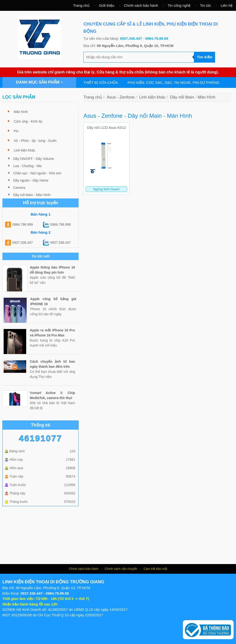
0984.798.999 (23, 224)
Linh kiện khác (25, 150)
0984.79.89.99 (157, 38)
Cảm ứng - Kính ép (28, 121)
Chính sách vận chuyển (121, 569)
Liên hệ (227, 5)
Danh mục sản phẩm (39, 82)
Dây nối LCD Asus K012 (106, 128)
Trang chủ (81, 5)
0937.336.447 (131, 38)
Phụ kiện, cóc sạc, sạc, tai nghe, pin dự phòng (174, 82)
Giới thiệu (107, 5)
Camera (19, 188)
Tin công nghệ (179, 5)
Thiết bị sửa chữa (101, 82)
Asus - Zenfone (121, 97)
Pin (16, 131)
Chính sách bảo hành (141, 5)
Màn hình (21, 112)
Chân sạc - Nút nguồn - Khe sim (37, 173)
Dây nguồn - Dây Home (31, 180)
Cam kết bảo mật (155, 569)
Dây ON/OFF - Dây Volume (34, 159)
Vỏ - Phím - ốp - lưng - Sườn (35, 141)
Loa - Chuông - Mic (28, 166)
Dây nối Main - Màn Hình (32, 195)
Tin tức (205, 5)
